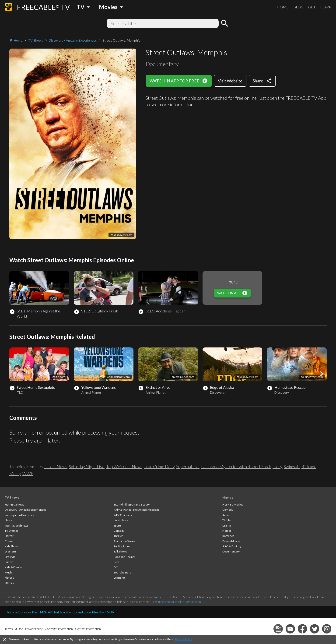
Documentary (231, 551)
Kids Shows (12, 546)
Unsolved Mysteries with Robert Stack (236, 467)
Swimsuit (292, 467)
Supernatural (188, 467)
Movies (228, 498)
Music (9, 572)
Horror (9, 536)
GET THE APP (320, 7)
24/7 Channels (123, 515)
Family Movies (231, 541)
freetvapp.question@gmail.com (180, 602)
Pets (116, 562)
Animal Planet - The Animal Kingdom (136, 510)
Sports (118, 525)
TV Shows (12, 498)
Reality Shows (122, 546)
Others (9, 583)
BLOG (298, 7)
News (8, 520)
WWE (28, 474)
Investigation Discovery (19, 515)
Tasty (277, 467)
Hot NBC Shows (14, 504)
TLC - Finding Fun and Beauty (132, 504)
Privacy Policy (184, 639)
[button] (322, 374)
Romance (228, 536)
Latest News (56, 467)
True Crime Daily (159, 467)
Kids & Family (13, 567)
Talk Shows (120, 551)
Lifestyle (10, 557)
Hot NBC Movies (233, 504)
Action (226, 515)
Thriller (118, 536)
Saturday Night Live (87, 467)
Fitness (9, 578)
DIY (116, 567)
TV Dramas (12, 531)
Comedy (119, 531)
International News (17, 525)
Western (10, 551)
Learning (119, 578)
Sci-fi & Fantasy (232, 546)
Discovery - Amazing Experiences (25, 510)
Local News (121, 520)
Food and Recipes (125, 557)
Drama (227, 525)
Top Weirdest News (124, 467)
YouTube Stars (122, 572)
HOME (283, 7)
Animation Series (124, 541)
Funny (9, 562)
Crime (9, 541)
